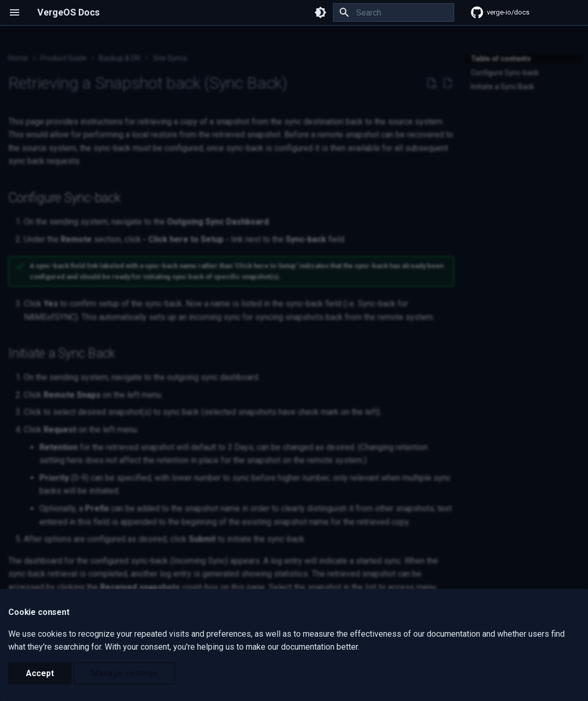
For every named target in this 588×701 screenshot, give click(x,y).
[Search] (394, 12)
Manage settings (124, 673)
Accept (40, 673)
